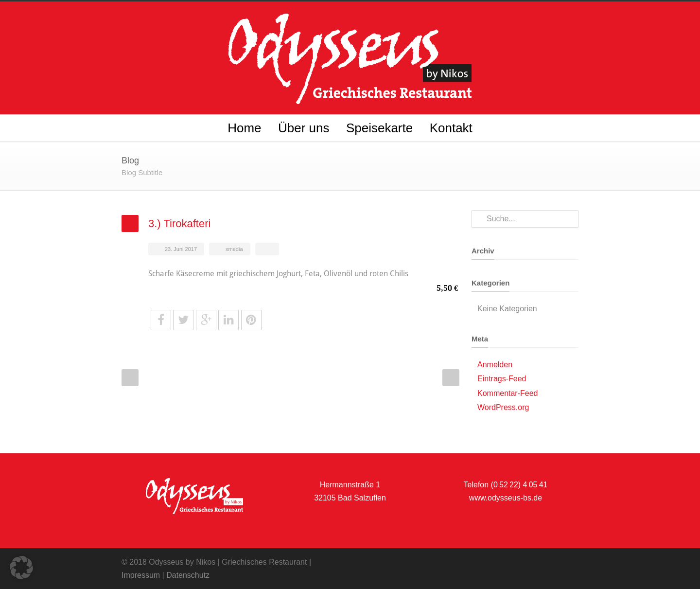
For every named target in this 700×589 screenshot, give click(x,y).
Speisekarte (379, 128)
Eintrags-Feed (502, 379)
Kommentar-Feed (508, 393)
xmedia (234, 249)
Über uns (304, 128)
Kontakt (451, 128)
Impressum (141, 575)
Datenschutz (188, 575)
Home (244, 128)
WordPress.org (503, 407)
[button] (21, 568)
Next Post (451, 378)
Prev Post (130, 378)
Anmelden (495, 365)
